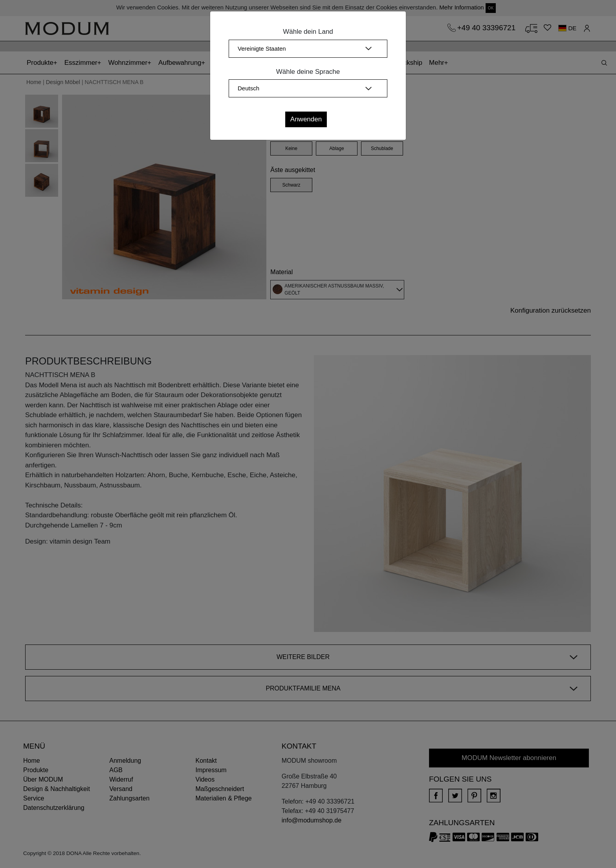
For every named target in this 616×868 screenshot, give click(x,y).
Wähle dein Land (308, 32)
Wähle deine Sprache (308, 72)
